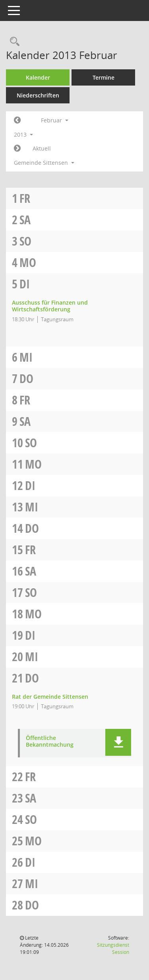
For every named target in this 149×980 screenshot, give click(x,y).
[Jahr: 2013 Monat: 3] (17, 149)
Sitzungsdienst (113, 949)
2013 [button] (23, 134)
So (25, 241)
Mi (26, 357)
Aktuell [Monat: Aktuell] (42, 148)
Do (26, 378)
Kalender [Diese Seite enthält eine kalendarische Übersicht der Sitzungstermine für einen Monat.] (38, 77)
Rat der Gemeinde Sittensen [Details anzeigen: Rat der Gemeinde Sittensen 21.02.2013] (50, 697)
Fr (25, 198)
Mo (28, 262)
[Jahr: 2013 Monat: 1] (17, 120)
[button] (118, 742)
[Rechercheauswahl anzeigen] (13, 42)
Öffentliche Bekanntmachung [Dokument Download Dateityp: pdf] (50, 742)
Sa (25, 220)
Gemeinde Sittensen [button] (44, 163)
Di (25, 284)
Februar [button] (55, 120)
